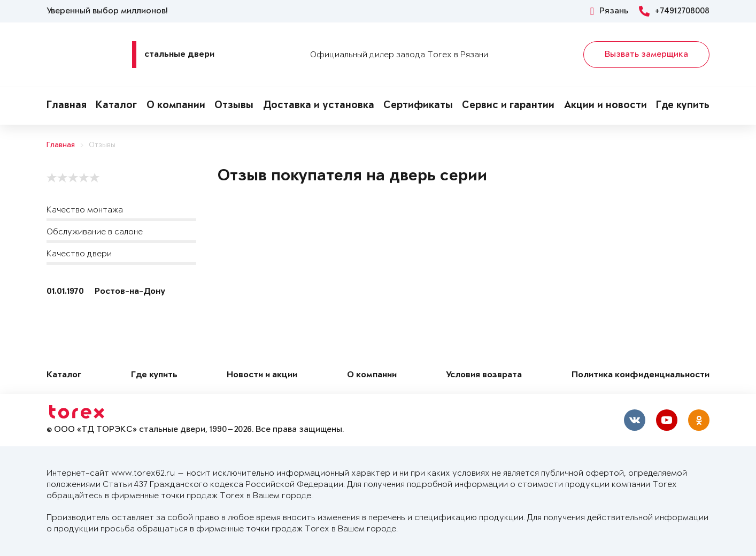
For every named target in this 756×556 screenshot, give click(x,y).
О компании (176, 106)
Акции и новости (605, 106)
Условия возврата (484, 375)
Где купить (683, 106)
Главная (67, 106)
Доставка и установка (319, 106)
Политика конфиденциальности (641, 375)
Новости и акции (262, 375)
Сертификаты (418, 106)
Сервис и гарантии (508, 106)
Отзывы (234, 106)
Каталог (116, 106)
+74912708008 (674, 11)
